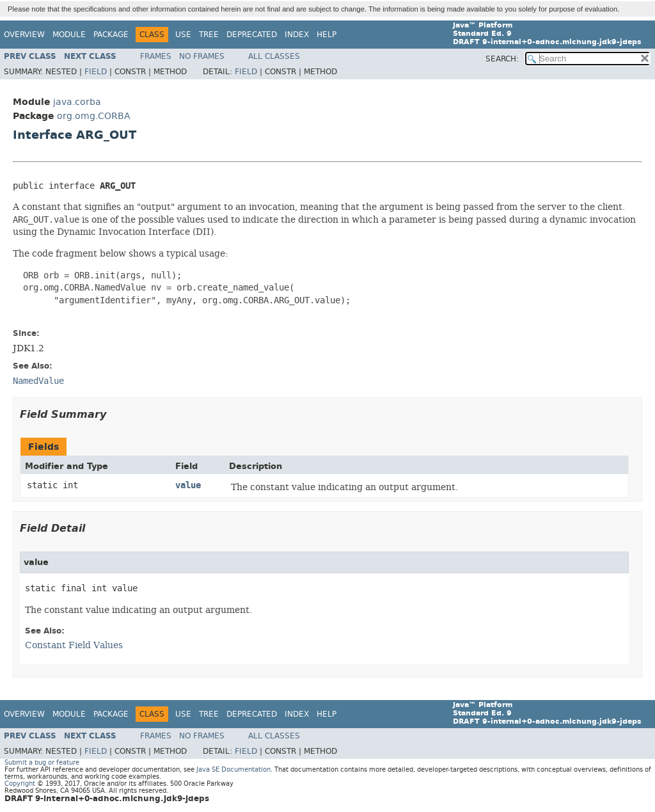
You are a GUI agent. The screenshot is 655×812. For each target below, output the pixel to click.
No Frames (202, 56)
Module (69, 35)
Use (183, 35)
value (188, 485)
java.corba (77, 102)
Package (111, 35)
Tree (209, 35)
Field (96, 72)
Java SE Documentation (233, 769)
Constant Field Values (74, 645)
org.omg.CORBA (94, 116)
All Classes (274, 56)
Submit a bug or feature (42, 762)
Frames (156, 56)
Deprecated (252, 35)
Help (327, 35)
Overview (24, 35)
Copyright (20, 784)
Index (297, 35)
